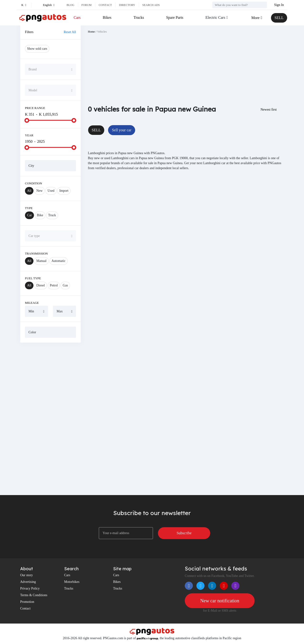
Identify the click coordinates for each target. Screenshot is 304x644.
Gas (65, 285)
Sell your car (122, 130)
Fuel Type (33, 278)
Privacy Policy (30, 588)
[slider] (27, 120)
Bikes (107, 17)
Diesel (41, 285)
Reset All (70, 32)
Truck (52, 215)
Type (29, 208)
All (29, 191)
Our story (26, 575)
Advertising (28, 582)
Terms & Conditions (34, 595)
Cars (77, 17)
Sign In (279, 5)
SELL (279, 18)
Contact (105, 5)
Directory (127, 5)
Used (51, 191)
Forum (87, 5)
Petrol (54, 285)
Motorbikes (72, 582)
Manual (41, 261)
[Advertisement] (50, 419)
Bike (40, 215)
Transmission (36, 253)
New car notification (220, 601)
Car (29, 215)
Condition (33, 183)
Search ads (151, 5)
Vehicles (102, 32)
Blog (70, 5)
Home (91, 32)
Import (64, 191)
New (39, 191)
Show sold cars (37, 49)
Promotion (27, 602)
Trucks (139, 17)
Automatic (59, 261)
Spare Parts (175, 17)
